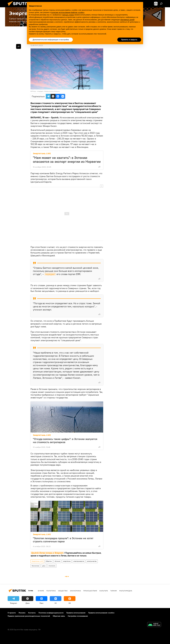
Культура (104, 591)
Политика (51, 591)
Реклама (22, 613)
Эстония (57, 561)
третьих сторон (68, 15)
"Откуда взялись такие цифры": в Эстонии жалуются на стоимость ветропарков (65, 441)
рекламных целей (127, 20)
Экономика (35, 566)
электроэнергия (79, 561)
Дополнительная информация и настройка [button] (51, 40)
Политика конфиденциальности (51, 613)
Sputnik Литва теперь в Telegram (47, 553)
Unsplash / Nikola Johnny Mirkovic (48, 91)
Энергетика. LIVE (42, 153)
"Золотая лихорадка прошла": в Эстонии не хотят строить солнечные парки (63, 540)
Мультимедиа (126, 591)
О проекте (12, 613)
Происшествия (90, 591)
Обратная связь (59, 616)
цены (44, 566)
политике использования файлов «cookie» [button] (68, 12)
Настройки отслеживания (78, 616)
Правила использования (76, 613)
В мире (41, 591)
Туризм (114, 591)
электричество (92, 561)
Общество (63, 591)
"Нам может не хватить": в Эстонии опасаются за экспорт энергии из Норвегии (67, 160)
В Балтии (49, 561)
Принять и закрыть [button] (129, 40)
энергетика (67, 561)
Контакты (32, 613)
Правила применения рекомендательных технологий (29, 616)
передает (50, 274)
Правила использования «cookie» (101, 613)
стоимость (52, 566)
